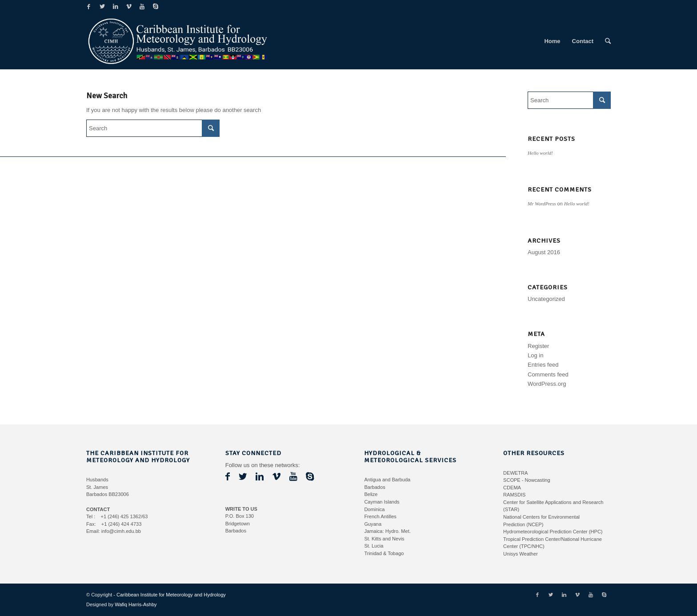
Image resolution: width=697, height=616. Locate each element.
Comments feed (548, 374)
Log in (535, 355)
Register (538, 346)
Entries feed (543, 365)
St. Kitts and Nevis (384, 539)
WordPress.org (547, 384)
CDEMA (512, 488)
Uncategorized (546, 299)
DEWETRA (515, 473)
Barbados (375, 487)
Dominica (374, 509)
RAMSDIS (514, 495)
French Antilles (380, 516)
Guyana (373, 524)
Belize (371, 494)
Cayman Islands (382, 502)
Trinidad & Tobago (384, 553)
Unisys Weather (521, 554)
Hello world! (540, 153)
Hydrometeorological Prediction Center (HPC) (553, 532)
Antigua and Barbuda (387, 480)
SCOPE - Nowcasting (527, 480)
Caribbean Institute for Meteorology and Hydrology (171, 595)
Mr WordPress (542, 204)
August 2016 (544, 252)
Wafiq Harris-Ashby (136, 604)
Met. (406, 531)
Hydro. (393, 531)
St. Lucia (374, 546)
